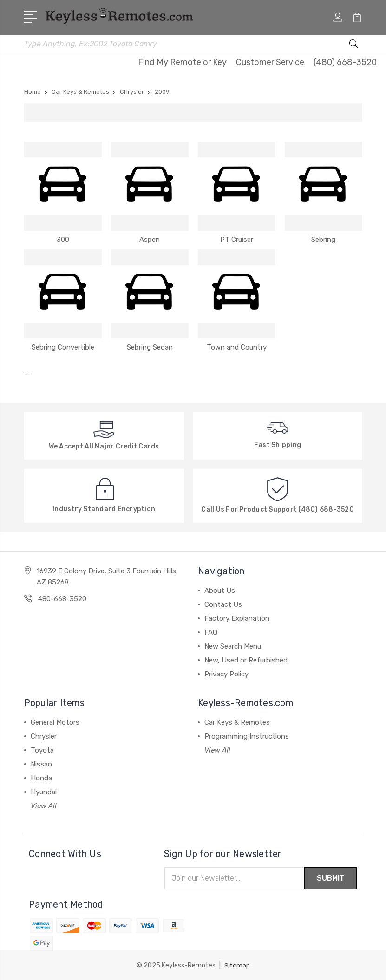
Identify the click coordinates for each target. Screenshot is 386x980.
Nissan (41, 763)
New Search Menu (233, 645)
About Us (220, 590)
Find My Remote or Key (182, 61)
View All (44, 805)
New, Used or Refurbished (246, 659)
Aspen (150, 239)
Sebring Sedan (150, 346)
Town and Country (237, 346)
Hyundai (44, 791)
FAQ (211, 631)
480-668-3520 (62, 598)
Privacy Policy (226, 673)
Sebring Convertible (63, 346)
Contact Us (223, 604)
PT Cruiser (237, 239)
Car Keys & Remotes (237, 721)
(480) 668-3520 (345, 61)
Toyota (42, 749)
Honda (41, 777)
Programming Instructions (247, 735)
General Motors (55, 721)
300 (63, 239)
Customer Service (270, 61)
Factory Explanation (237, 617)
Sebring (323, 239)
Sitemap (237, 965)
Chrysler (44, 735)
